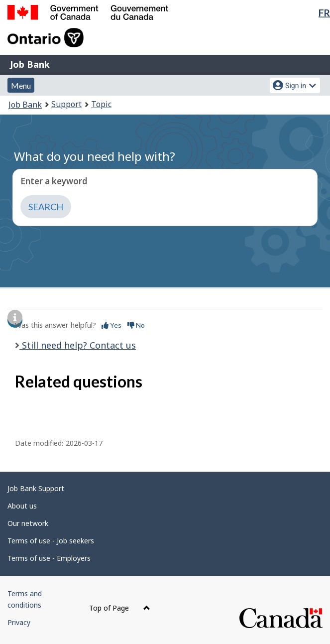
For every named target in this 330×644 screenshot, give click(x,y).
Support (66, 104)
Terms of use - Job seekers (51, 541)
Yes (111, 325)
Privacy (19, 622)
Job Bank (30, 64)
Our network (28, 523)
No (136, 325)
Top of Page (120, 608)
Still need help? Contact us (78, 345)
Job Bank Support (36, 488)
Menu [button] (21, 85)
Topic (101, 104)
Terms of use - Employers (49, 558)
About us (22, 506)
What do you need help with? (95, 156)
